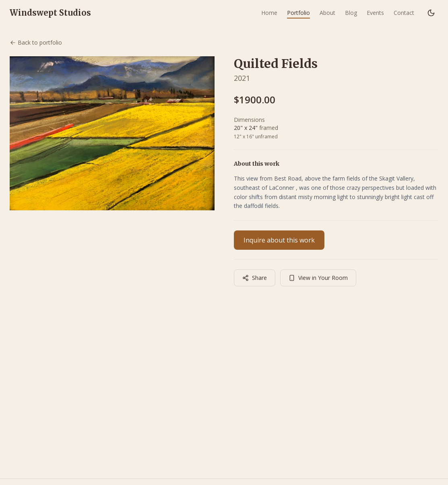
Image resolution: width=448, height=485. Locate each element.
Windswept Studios (50, 13)
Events (375, 13)
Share (255, 278)
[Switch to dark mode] (431, 13)
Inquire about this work (279, 240)
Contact (404, 13)
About (327, 13)
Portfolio (298, 13)
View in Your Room (318, 278)
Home (269, 13)
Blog (351, 13)
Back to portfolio (36, 42)
